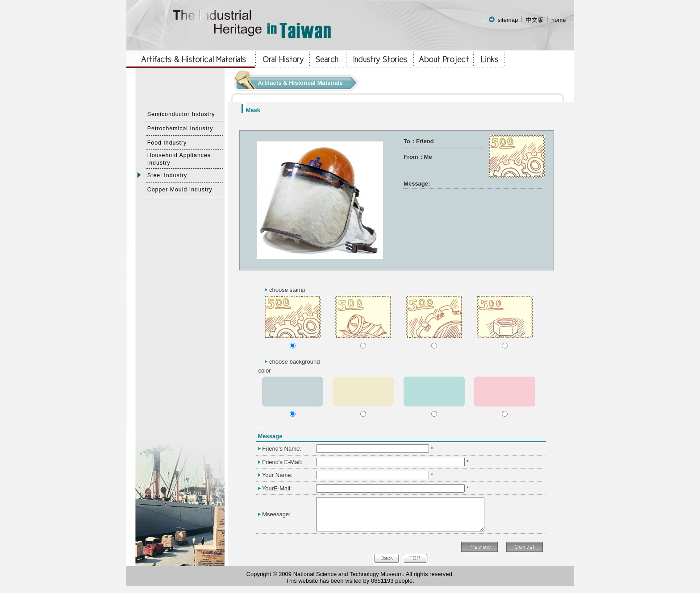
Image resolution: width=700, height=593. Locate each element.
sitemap (508, 20)
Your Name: (277, 475)
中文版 (535, 20)
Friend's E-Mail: (282, 462)
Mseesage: (276, 517)
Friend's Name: (282, 449)
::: (483, 20)
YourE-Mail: (277, 488)
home (559, 20)
